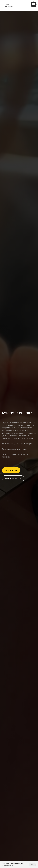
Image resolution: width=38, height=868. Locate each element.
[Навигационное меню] (34, 4)
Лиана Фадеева (9, 5)
